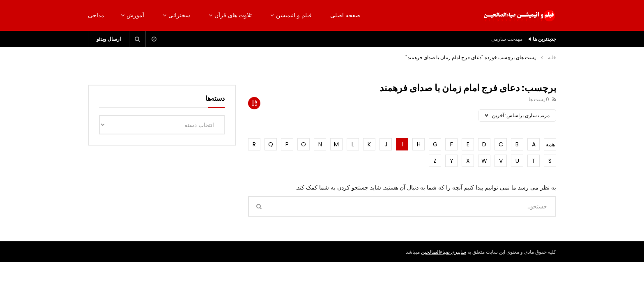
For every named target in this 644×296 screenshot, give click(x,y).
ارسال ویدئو (109, 39)
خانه (552, 57)
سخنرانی (179, 15)
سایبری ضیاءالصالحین (444, 252)
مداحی (96, 15)
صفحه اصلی (345, 15)
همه (550, 144)
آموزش (135, 15)
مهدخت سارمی (507, 39)
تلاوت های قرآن (233, 15)
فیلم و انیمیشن (294, 15)
